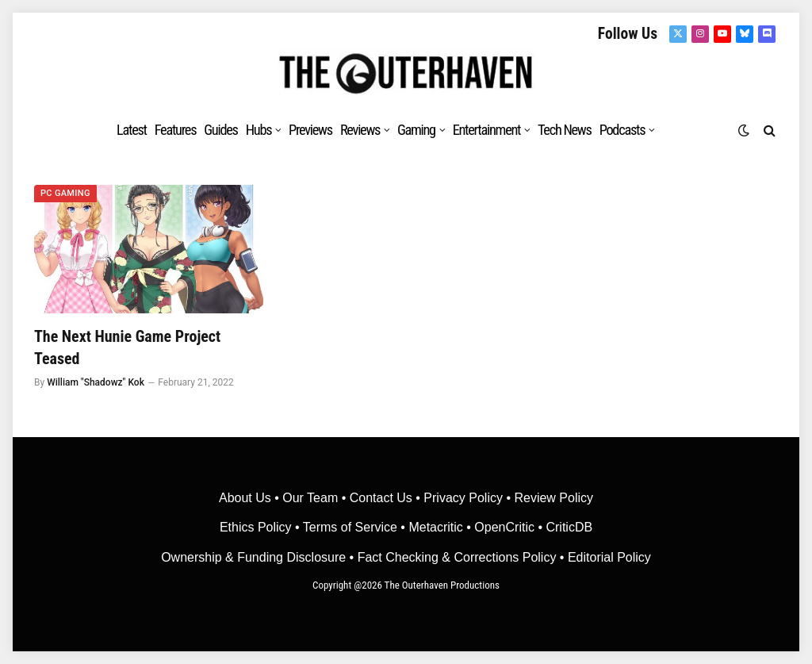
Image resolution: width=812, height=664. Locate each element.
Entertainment (487, 130)
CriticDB (569, 527)
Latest (132, 130)
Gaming (416, 130)
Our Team (310, 498)
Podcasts (622, 130)
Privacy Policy (463, 498)
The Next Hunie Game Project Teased (127, 347)
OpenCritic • (510, 527)
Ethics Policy (257, 527)
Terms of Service (350, 527)
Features (176, 130)
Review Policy (553, 498)
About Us (247, 498)
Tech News (565, 130)
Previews (310, 130)
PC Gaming (65, 193)
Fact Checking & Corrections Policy (457, 557)
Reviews (360, 130)
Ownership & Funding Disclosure (255, 557)
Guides (220, 130)
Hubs (259, 130)
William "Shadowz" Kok (96, 382)
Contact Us (381, 498)
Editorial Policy (609, 557)
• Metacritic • (436, 527)
